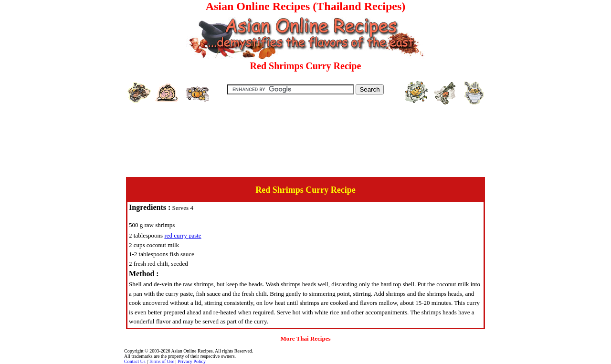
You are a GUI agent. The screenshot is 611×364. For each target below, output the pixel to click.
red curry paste (183, 235)
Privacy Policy (192, 361)
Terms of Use (162, 361)
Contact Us (135, 361)
